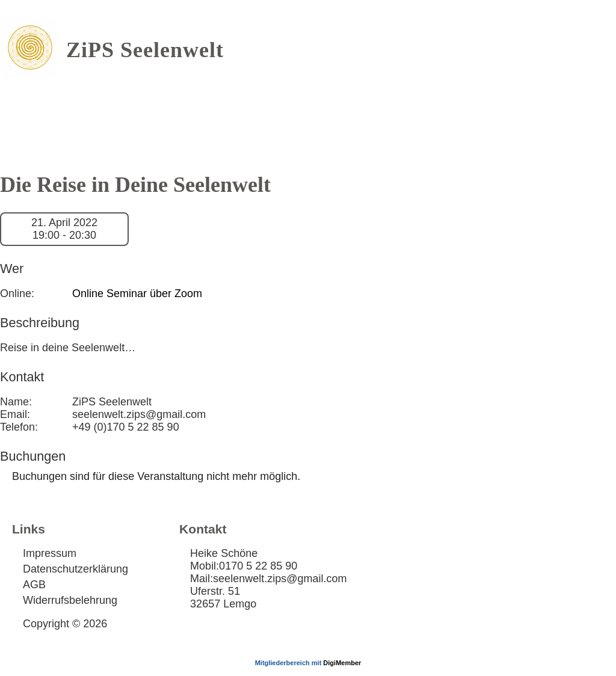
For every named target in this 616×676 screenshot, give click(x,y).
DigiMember (342, 663)
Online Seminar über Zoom (137, 293)
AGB (34, 585)
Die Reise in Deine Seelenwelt (135, 185)
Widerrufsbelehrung (70, 600)
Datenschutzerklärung (75, 569)
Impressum (50, 553)
